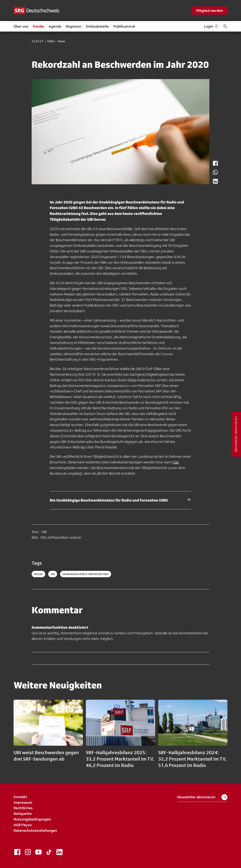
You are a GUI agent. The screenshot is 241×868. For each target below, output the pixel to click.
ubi (53, 574)
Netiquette (23, 814)
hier (176, 462)
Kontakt (20, 797)
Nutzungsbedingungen (32, 819)
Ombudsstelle (97, 26)
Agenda (55, 26)
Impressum (23, 802)
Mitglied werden (210, 11)
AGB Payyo (23, 825)
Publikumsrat (124, 26)
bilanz (38, 574)
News (62, 41)
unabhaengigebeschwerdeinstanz (86, 574)
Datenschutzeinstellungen (35, 830)
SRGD (51, 41)
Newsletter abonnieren (202, 797)
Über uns (21, 26)
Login (211, 26)
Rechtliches (23, 808)
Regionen (74, 26)
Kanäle (38, 26)
